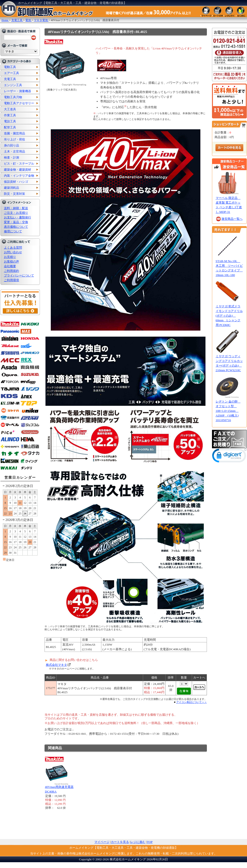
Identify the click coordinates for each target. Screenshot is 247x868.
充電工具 (10, 79)
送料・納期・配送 (16, 208)
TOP (150, 842)
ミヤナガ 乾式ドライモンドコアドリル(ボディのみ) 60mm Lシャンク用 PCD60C (229, 316)
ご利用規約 (11, 271)
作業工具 (10, 115)
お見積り (10, 257)
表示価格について (16, 227)
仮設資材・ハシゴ (16, 182)
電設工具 (10, 121)
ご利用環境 (11, 280)
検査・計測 (11, 158)
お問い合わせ (13, 252)
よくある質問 (13, 248)
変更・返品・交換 (16, 222)
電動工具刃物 (13, 97)
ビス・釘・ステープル (19, 164)
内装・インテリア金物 (19, 176)
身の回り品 (11, 145)
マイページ (102, 842)
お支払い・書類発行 (18, 217)
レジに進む (138, 842)
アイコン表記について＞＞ (192, 702)
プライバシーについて (19, 275)
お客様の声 (11, 262)
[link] (229, 457)
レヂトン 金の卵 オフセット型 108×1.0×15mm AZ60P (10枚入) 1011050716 (228, 411)
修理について (13, 231)
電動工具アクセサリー (19, 103)
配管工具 (10, 127)
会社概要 (10, 266)
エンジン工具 (13, 85)
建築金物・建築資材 (18, 170)
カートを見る (120, 842)
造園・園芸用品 (14, 133)
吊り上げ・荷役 (14, 139)
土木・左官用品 (14, 151)
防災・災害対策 (14, 194)
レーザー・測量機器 (18, 91)
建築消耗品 (11, 188)
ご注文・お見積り (16, 213)
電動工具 (10, 67)
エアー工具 (11, 73)
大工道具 (10, 109)
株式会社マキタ (56, 665)
